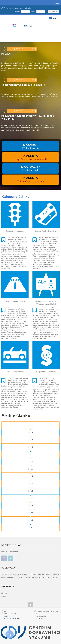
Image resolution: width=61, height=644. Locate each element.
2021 (31, 425)
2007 (31, 527)
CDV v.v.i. (5, 596)
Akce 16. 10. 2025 (16, 111)
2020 (31, 432)
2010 (31, 505)
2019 (31, 440)
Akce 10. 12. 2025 (16, 80)
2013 (31, 484)
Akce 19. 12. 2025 (16, 49)
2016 (31, 462)
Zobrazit (32, 49)
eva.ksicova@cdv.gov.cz (13, 618)
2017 (31, 454)
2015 (31, 469)
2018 (31, 447)
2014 (31, 476)
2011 (30, 498)
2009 (31, 513)
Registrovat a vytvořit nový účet (16, 8)
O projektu (5, 593)
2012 (31, 491)
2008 (31, 520)
